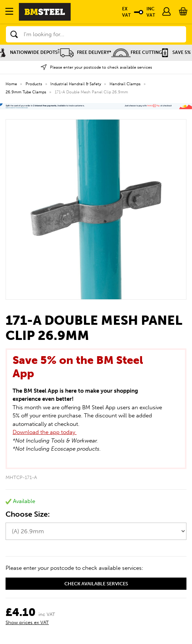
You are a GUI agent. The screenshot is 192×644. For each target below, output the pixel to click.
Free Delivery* (85, 52)
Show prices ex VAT (27, 622)
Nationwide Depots (29, 52)
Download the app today (45, 432)
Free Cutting (137, 52)
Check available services (96, 584)
